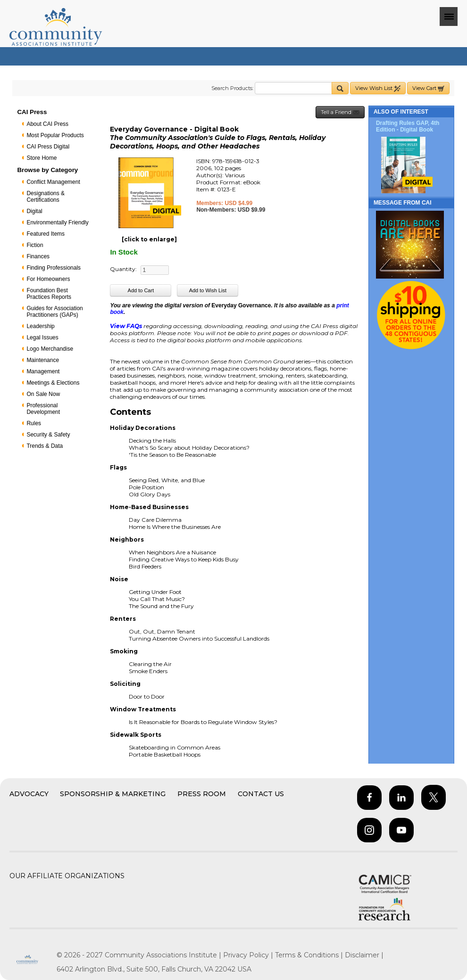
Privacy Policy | (249, 955)
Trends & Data (45, 446)
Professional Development (43, 409)
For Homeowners (48, 279)
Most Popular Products (55, 135)
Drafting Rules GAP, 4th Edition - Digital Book (408, 126)
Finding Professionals (54, 268)
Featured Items (46, 234)
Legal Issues (42, 338)
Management (43, 371)
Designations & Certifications (46, 197)
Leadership (40, 326)
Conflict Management (53, 182)
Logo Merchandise (50, 349)
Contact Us (261, 794)
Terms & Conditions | (310, 955)
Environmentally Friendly (57, 222)
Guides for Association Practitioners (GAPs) (54, 312)
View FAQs (126, 326)
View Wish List (378, 88)
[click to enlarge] (149, 239)
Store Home (42, 158)
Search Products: (232, 88)
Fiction (35, 245)
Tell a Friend (340, 112)
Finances (38, 256)
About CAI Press (47, 124)
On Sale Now (43, 394)
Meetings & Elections (53, 383)
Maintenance (43, 360)
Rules (34, 423)
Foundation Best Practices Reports (49, 294)
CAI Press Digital (48, 147)
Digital (34, 211)
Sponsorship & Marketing (113, 794)
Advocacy (29, 794)
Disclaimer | (364, 955)
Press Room (202, 794)
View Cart (428, 88)
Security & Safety (48, 435)
